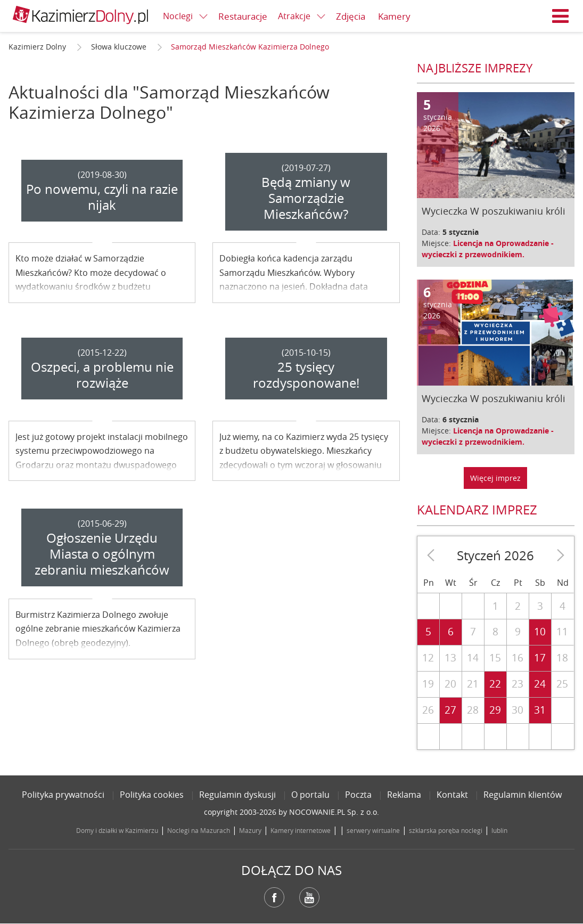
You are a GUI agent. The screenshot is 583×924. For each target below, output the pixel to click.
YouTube (309, 897)
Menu (561, 16)
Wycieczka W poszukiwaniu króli (494, 211)
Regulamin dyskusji (237, 795)
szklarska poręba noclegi (446, 830)
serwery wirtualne (373, 830)
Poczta (358, 795)
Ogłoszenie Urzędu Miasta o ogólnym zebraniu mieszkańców (102, 554)
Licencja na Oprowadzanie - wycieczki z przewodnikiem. (488, 249)
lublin (499, 830)
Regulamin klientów (523, 795)
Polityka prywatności (63, 795)
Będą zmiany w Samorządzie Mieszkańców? (306, 198)
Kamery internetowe (301, 830)
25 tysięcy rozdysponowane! (306, 375)
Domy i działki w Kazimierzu (117, 830)
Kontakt (452, 795)
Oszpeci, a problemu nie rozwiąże (102, 375)
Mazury (250, 830)
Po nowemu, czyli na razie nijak (102, 197)
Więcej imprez (495, 478)
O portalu (310, 795)
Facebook (274, 897)
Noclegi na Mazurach (199, 830)
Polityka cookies (152, 795)
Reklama (404, 795)
